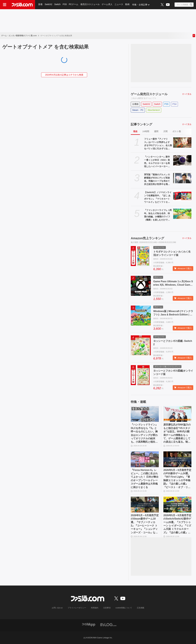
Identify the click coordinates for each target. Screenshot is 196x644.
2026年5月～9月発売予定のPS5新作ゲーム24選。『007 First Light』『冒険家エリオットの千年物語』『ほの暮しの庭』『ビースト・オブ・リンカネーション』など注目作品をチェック (177, 479)
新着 (40, 5)
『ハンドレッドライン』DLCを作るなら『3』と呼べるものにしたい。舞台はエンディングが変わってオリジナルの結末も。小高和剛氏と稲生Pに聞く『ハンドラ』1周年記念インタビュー (144, 433)
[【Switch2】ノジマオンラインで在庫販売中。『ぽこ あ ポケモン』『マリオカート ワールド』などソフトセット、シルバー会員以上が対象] (182, 196)
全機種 (135, 104)
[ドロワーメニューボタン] (5, 5)
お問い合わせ (57, 608)
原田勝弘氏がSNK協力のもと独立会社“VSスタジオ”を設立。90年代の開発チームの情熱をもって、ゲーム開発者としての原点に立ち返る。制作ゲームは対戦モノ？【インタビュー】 (177, 433)
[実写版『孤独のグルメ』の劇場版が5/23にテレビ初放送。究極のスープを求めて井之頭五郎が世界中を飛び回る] (182, 178)
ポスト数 (177, 131)
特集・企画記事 (140, 5)
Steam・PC (138, 110)
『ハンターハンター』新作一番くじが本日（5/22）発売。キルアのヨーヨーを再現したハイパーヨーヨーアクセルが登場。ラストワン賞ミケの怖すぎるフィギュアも (157, 162)
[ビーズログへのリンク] (108, 624)
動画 (128, 5)
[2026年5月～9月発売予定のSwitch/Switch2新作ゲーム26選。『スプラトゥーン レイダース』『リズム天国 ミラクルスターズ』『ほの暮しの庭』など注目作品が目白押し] (177, 505)
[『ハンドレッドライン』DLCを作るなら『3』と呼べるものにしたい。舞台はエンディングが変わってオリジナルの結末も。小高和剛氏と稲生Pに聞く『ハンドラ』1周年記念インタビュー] (145, 414)
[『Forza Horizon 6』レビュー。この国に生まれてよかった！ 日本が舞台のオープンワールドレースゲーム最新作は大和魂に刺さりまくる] (145, 459)
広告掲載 (140, 608)
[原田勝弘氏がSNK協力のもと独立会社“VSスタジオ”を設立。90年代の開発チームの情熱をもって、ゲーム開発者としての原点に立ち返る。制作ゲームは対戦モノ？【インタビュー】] (177, 414)
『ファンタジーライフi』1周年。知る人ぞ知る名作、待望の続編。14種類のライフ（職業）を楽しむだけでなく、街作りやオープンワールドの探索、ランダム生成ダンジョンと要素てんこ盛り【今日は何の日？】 (158, 215)
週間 (156, 131)
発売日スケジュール (90, 5)
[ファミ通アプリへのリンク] (89, 624)
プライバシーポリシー (77, 608)
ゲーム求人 (107, 5)
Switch (57, 5)
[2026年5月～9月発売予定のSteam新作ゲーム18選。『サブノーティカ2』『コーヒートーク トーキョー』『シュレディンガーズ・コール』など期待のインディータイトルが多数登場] (145, 505)
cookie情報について (124, 608)
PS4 (174, 104)
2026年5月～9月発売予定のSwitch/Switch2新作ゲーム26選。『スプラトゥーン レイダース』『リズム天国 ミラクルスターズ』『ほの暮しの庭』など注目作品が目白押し (177, 524)
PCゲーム (74, 5)
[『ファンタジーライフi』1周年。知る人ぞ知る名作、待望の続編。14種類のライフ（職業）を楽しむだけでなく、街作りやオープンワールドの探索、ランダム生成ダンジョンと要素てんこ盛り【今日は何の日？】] (182, 214)
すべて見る (187, 94)
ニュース (119, 5)
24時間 (146, 131)
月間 (165, 131)
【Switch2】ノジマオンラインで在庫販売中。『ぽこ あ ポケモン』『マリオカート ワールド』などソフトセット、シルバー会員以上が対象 (158, 197)
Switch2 (48, 5)
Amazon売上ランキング (147, 238)
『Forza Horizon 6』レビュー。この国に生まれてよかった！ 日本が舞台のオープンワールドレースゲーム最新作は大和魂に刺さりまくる (145, 479)
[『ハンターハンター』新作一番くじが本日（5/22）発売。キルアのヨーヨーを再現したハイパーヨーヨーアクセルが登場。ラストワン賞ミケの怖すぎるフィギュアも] (182, 160)
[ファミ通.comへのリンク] (22, 5)
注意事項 (107, 608)
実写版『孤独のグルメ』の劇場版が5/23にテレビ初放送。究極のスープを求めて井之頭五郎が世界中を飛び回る (157, 180)
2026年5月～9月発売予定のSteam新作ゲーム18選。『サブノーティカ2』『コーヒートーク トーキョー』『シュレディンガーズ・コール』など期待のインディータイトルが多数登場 (145, 524)
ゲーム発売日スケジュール (149, 94)
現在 (135, 131)
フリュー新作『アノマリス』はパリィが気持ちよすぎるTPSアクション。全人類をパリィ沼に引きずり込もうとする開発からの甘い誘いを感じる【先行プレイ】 (158, 144)
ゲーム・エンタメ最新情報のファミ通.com (19, 36)
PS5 (65, 5)
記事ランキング (141, 124)
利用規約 (95, 608)
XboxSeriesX (154, 110)
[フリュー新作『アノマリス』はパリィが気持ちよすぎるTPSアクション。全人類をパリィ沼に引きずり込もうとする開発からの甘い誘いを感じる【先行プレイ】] (182, 143)
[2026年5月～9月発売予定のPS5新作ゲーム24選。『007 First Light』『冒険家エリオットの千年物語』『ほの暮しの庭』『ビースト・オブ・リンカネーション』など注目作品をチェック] (177, 459)
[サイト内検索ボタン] (184, 5)
